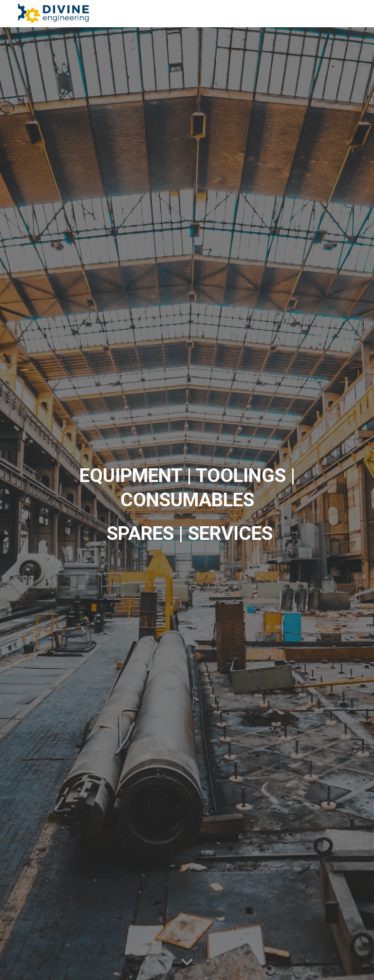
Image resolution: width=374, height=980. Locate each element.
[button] (187, 962)
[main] (187, 504)
